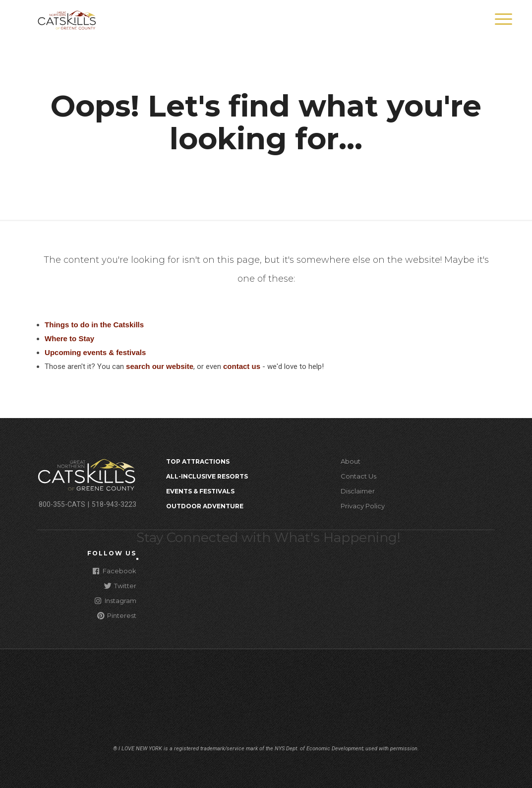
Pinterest (117, 615)
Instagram (116, 600)
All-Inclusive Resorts (207, 476)
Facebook (115, 571)
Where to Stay (69, 338)
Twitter (120, 585)
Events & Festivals (200, 491)
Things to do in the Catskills (94, 325)
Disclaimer (358, 491)
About (351, 461)
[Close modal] (137, 559)
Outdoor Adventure (205, 506)
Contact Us (358, 476)
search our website (160, 366)
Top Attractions (198, 461)
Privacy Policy (363, 506)
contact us (242, 366)
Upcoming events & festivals (95, 352)
